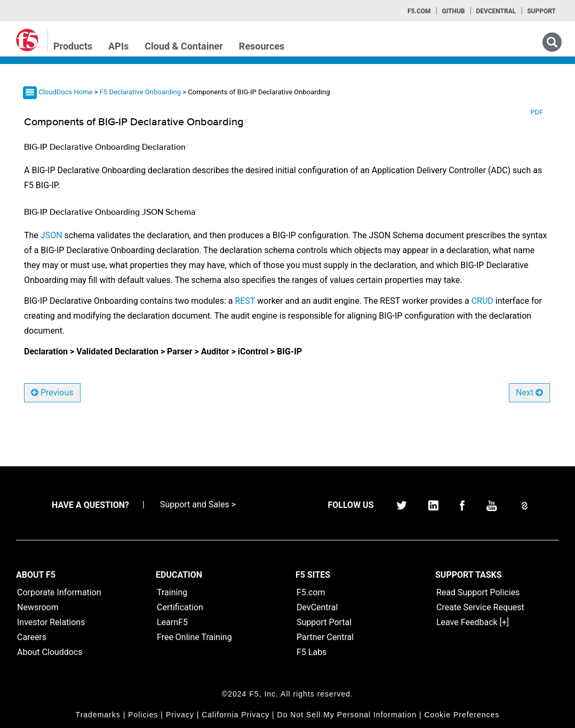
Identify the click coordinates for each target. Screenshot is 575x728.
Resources (262, 46)
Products (73, 46)
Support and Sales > (198, 504)
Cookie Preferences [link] (462, 715)
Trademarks (98, 715)
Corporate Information (59, 592)
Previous (52, 393)
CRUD (482, 301)
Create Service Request (480, 607)
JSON (51, 235)
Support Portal (324, 622)
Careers (32, 637)
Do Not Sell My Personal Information (347, 715)
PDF (537, 112)
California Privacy (235, 715)
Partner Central (325, 637)
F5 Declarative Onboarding (141, 92)
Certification (180, 607)
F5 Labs (312, 652)
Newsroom (38, 607)
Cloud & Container (184, 46)
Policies (143, 715)
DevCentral (317, 607)
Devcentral (496, 11)
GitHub (453, 11)
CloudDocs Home (65, 92)
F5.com (419, 11)
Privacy (180, 715)
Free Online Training (194, 637)
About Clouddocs (50, 652)
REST (245, 301)
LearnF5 (172, 622)
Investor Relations (51, 622)
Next (529, 393)
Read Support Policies (478, 592)
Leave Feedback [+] (473, 622)
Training (172, 592)
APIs (118, 46)
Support (541, 11)
